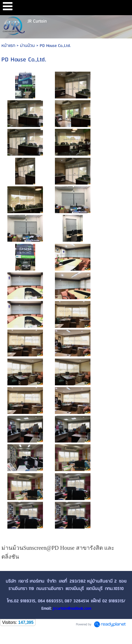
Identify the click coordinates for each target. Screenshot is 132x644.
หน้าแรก (8, 46)
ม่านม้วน (27, 46)
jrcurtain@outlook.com (72, 609)
